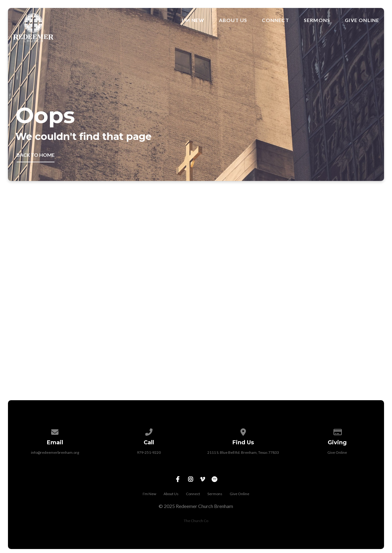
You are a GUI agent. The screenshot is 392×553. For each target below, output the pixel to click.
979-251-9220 (149, 452)
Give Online (362, 20)
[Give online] (337, 431)
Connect (275, 20)
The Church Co (196, 521)
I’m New (193, 20)
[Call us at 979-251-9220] (149, 431)
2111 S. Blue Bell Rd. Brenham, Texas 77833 (243, 452)
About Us (233, 20)
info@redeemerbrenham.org (55, 452)
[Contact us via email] (55, 431)
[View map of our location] (243, 431)
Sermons (317, 20)
